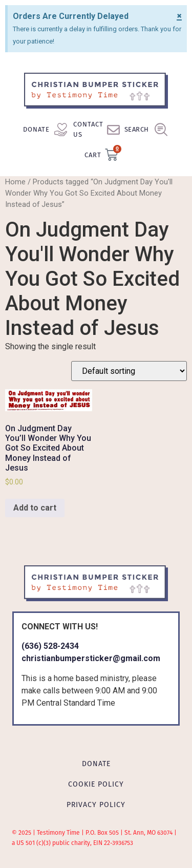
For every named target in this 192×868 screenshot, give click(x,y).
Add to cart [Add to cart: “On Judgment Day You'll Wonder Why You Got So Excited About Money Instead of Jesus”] (35, 508)
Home (15, 182)
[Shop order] (129, 371)
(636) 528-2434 (50, 646)
